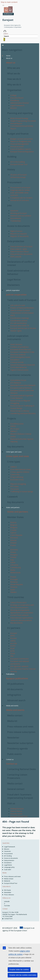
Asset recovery (16, 344)
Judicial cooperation (16, 295)
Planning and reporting (20, 113)
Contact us (12, 764)
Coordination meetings (20, 318)
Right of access (16, 231)
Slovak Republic (17, 584)
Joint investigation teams (20, 357)
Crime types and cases (18, 456)
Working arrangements (20, 610)
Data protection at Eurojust (21, 246)
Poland (13, 577)
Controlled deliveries (19, 367)
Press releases (9, 895)
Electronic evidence (18, 355)
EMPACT (14, 431)
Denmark (14, 538)
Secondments (16, 218)
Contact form (8, 919)
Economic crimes (17, 480)
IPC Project (15, 429)
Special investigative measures (23, 365)
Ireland (13, 557)
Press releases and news (20, 727)
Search (6, 34)
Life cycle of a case (18, 305)
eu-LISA (14, 643)
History (11, 169)
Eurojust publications (17, 678)
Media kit (12, 721)
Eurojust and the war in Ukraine (23, 328)
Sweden (14, 592)
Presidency (15, 100)
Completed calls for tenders (21, 198)
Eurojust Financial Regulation (22, 152)
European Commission (20, 659)
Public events (14, 754)
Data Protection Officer (20, 252)
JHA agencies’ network (19, 666)
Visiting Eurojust (17, 809)
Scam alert (8, 870)
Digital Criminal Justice (19, 370)
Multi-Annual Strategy (19, 118)
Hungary (14, 555)
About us (11, 63)
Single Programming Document (23, 121)
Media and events (15, 710)
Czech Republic (16, 535)
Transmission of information (22, 313)
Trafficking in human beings (22, 492)
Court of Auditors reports (21, 149)
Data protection (16, 241)
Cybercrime (15, 475)
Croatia (13, 530)
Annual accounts (17, 147)
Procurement (14, 182)
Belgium (14, 525)
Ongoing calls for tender (20, 190)
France (13, 545)
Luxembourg (16, 567)
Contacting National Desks (22, 769)
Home (8, 56)
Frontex (14, 638)
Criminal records (17, 362)
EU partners (14, 628)
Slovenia (14, 587)
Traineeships (16, 221)
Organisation (14, 90)
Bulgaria (14, 527)
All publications (16, 684)
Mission (14, 108)
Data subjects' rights (19, 249)
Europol (14, 633)
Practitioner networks (19, 375)
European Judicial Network (21, 388)
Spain (13, 590)
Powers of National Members (22, 308)
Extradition (15, 360)
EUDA (13, 654)
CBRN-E (14, 467)
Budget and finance (18, 134)
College (13, 95)
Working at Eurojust (19, 213)
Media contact (15, 715)
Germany (14, 550)
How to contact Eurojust (20, 310)
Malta (13, 570)
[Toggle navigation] (3, 5)
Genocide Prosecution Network (23, 385)
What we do (14, 73)
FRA (12, 656)
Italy (12, 560)
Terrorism (15, 489)
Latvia (13, 562)
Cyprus (13, 533)
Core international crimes (21, 469)
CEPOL (13, 641)
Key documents (16, 447)
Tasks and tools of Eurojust (22, 300)
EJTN (12, 651)
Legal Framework (17, 105)
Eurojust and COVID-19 (20, 326)
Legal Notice (14, 280)
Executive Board (17, 98)
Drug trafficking (17, 477)
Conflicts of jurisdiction (20, 347)
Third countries (16, 597)
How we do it (14, 79)
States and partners (18, 512)
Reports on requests (19, 234)
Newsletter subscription (20, 743)
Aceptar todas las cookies (19, 970)
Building (12, 157)
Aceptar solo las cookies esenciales (23, 975)
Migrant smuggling (18, 484)
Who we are (14, 68)
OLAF (13, 648)
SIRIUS (13, 426)
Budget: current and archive (22, 139)
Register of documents (20, 236)
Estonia (13, 540)
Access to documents (19, 226)
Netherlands (15, 573)
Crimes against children (20, 472)
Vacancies (14, 211)
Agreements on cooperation (22, 613)
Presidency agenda (17, 749)
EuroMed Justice (17, 424)
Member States (15, 517)
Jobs (9, 205)
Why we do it (14, 85)
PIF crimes (15, 486)
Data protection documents (21, 254)
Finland (13, 543)
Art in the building (18, 162)
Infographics (14, 695)
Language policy (9, 867)
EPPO (13, 636)
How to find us (16, 811)
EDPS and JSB (16, 257)
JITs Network (16, 383)
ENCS (13, 315)
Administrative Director (20, 103)
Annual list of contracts (20, 200)
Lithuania (14, 565)
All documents (15, 689)
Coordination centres (19, 321)
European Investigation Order (22, 352)
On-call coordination (19, 323)
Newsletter (13, 738)
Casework (12, 497)
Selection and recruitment (21, 216)
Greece (13, 552)
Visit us (11, 803)
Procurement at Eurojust (20, 188)
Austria (13, 522)
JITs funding (8, 856)
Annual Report (16, 123)
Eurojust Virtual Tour (19, 164)
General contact (16, 789)
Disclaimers (13, 285)
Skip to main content (9, 2)
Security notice (16, 814)
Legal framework (10, 847)
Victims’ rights (16, 331)
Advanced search (16, 700)
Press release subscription (21, 732)
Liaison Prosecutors (18, 602)
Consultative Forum (18, 380)
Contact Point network (19, 615)
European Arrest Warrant (21, 349)
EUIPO (13, 646)
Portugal (14, 579)
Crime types (14, 462)
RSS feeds (8, 890)
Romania (14, 582)
